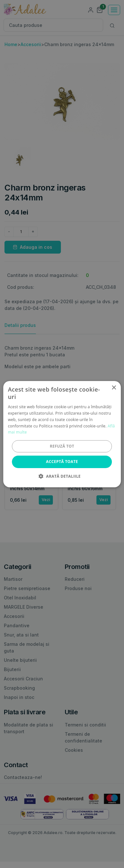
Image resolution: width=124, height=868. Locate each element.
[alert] (62, 434)
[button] (62, 476)
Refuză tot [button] (62, 446)
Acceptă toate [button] (62, 462)
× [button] (114, 388)
